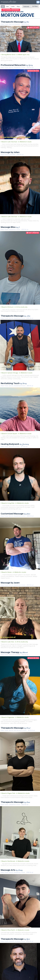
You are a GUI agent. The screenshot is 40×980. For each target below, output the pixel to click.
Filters (35, 6)
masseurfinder (8, 2)
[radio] (3, 6)
